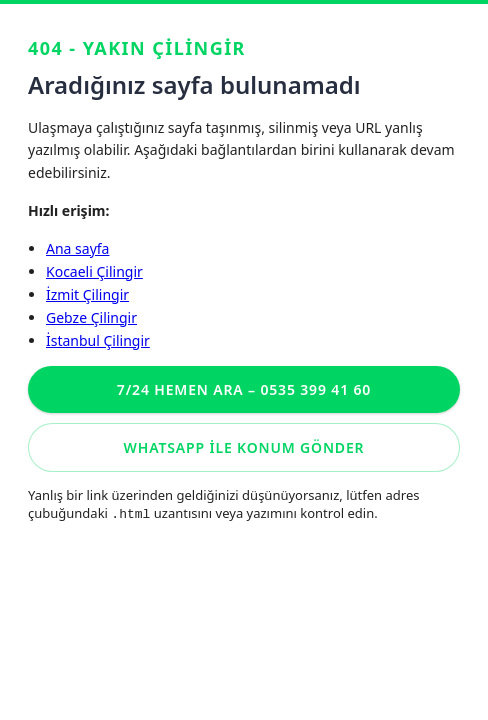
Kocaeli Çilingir (94, 271)
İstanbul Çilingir (98, 340)
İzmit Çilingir (87, 294)
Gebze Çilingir (91, 317)
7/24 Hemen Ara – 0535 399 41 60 (244, 389)
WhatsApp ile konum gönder (244, 447)
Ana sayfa (77, 248)
